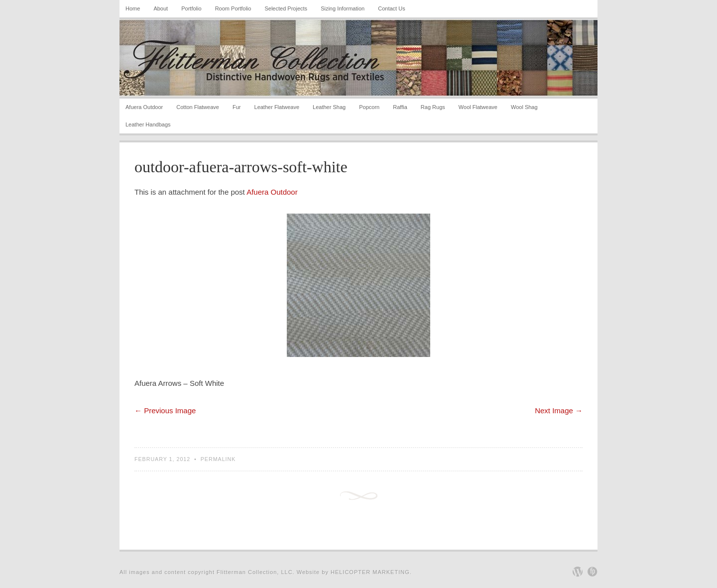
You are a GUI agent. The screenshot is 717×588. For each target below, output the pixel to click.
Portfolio (191, 8)
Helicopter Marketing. (371, 572)
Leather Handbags (148, 124)
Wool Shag (524, 107)
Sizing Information (343, 8)
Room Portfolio (233, 8)
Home (133, 8)
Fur (237, 107)
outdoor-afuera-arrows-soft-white (241, 167)
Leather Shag (329, 107)
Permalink (218, 459)
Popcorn (369, 107)
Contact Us (391, 8)
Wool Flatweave (478, 107)
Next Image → (559, 411)
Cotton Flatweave (198, 107)
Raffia (400, 107)
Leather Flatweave (277, 107)
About (161, 8)
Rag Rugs (433, 107)
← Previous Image (165, 411)
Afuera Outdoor (144, 107)
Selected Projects (286, 8)
